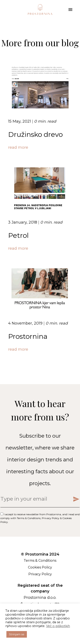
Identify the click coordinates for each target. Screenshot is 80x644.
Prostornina (28, 336)
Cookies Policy (40, 567)
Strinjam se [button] (17, 634)
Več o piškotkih (58, 626)
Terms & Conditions (29, 518)
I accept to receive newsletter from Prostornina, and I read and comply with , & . (40, 518)
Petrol (18, 235)
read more (18, 147)
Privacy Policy (51, 518)
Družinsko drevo (35, 134)
